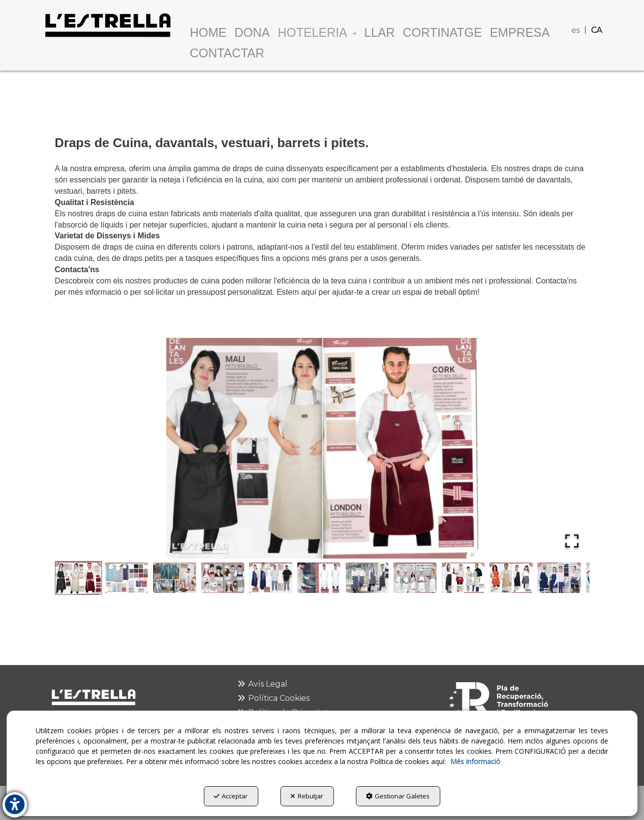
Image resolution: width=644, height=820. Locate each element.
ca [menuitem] (596, 30)
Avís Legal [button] (262, 684)
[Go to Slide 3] (175, 578)
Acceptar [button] (231, 796)
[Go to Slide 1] (78, 578)
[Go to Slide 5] (271, 578)
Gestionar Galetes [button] (398, 796)
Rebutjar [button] (307, 796)
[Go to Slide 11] (559, 578)
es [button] (576, 30)
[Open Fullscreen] (572, 541)
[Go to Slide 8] (415, 578)
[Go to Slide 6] (319, 578)
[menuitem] (577, 15)
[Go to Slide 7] (367, 578)
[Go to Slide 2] (127, 578)
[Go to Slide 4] (223, 578)
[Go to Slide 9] (463, 578)
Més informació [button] (475, 761)
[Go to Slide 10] (511, 578)
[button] (107, 25)
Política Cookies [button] (273, 698)
